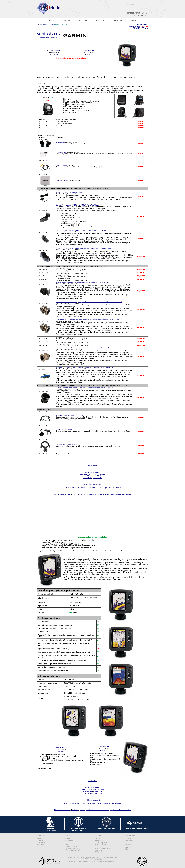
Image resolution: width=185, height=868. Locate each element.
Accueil (52, 21)
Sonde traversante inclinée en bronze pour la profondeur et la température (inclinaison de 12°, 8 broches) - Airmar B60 (89, 320)
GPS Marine (92, 488)
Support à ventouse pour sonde (65, 429)
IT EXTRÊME (117, 21)
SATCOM (83, 21)
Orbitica (133, 21)
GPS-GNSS (67, 21)
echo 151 (146, 25)
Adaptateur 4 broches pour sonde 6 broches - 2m (70, 415)
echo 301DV (137, 29)
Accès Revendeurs (71, 848)
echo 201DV (145, 28)
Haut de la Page (92, 465)
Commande (69, 841)
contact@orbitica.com (137, 13)
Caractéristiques (45, 38)
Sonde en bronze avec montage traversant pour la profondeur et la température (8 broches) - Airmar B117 (86, 348)
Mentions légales (71, 846)
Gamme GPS (46, 25)
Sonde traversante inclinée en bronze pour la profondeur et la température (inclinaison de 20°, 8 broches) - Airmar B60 (89, 302)
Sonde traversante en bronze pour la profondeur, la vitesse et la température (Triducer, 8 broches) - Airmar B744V (88, 368)
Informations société (72, 850)
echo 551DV (145, 29)
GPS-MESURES (42, 839)
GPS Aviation (82, 488)
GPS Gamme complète (92, 485)
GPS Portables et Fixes (62, 494)
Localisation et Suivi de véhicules (98, 494)
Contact (67, 839)
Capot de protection (62, 180)
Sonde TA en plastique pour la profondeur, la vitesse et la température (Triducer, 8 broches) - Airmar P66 (85, 248)
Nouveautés (130, 839)
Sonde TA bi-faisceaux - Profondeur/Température (70, 193)
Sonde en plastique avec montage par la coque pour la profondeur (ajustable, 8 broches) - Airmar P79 (84, 388)
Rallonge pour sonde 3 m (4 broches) (66, 444)
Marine (53, 25)
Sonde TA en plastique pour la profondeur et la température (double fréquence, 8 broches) (81, 230)
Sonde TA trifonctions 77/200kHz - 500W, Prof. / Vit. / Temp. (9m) (80, 205)
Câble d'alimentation (62, 165)
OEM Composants (78, 494)
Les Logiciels (117, 488)
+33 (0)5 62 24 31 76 (136, 15)
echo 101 (139, 25)
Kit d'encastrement (61, 152)
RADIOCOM (99, 21)
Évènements (130, 841)
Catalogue (129, 844)
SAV (66, 843)
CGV (66, 844)
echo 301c (131, 26)
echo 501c (138, 26)
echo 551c (101, 474)
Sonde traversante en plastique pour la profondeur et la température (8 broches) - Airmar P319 (82, 282)
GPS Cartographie (104, 488)
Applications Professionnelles (121, 494)
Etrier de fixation (61, 142)
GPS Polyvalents (70, 488)
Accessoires (54, 38)
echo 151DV (137, 28)
